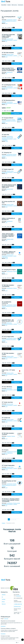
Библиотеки (9, 323)
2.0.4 (6, 57)
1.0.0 (6, 174)
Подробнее (17, 30)
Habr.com (4, 604)
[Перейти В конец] (19, 519)
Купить (6, 113)
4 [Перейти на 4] (15, 519)
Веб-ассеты (14, 5)
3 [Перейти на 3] (13, 519)
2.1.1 (6, 309)
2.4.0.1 (7, 141)
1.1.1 (6, 158)
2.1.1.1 (6, 274)
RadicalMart (4, 5)
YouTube (4, 599)
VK (2, 597)
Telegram (4, 595)
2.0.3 (6, 89)
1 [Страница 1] (9, 519)
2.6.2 (6, 454)
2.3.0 (6, 406)
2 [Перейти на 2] (11, 519)
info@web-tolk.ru (17, 606)
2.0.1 (6, 105)
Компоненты (21, 5)
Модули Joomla (10, 39)
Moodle (9, 5)
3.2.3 (6, 23)
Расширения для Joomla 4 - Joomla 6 (9, 40)
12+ (22, 640)
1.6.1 (6, 74)
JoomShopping (10, 20)
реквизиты (18, 596)
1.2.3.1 (7, 470)
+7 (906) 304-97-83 (18, 604)
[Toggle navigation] (22, 2)
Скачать (7, 30)
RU (17, 643)
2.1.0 (6, 325)
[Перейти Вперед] (17, 519)
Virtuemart (9, 120)
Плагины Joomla (10, 54)
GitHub (3, 602)
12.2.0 (7, 258)
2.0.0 (6, 123)
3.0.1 (6, 41)
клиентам (6, 619)
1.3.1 (6, 391)
